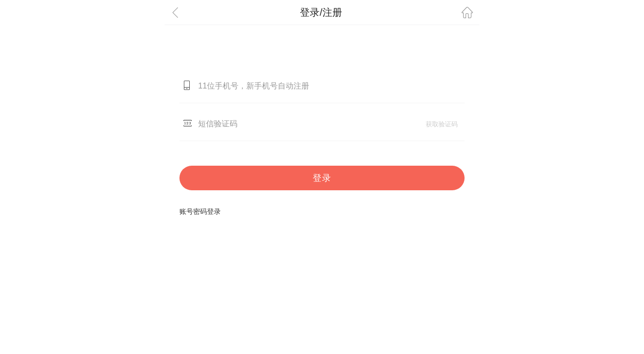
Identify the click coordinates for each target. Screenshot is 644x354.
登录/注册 (321, 12)
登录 (322, 178)
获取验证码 (442, 124)
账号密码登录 (200, 211)
